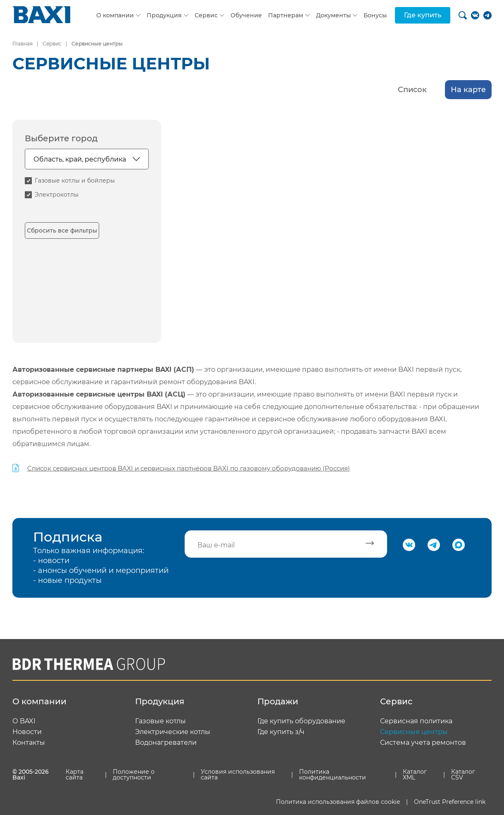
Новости (27, 732)
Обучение (246, 15)
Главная (23, 44)
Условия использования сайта (238, 775)
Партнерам (286, 15)
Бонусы (375, 15)
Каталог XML (415, 775)
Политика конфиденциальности (333, 775)
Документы (333, 15)
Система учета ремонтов (423, 743)
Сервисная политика (416, 721)
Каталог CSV (463, 775)
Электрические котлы (173, 732)
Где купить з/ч (281, 732)
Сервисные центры (414, 732)
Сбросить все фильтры (62, 230)
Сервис (206, 15)
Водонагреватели (166, 743)
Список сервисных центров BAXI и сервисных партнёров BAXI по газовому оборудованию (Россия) (189, 468)
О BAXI (24, 721)
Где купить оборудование (301, 721)
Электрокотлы (57, 195)
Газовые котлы (160, 721)
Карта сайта (75, 775)
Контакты (29, 743)
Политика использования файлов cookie (338, 802)
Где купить (423, 15)
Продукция (164, 15)
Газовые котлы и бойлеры (75, 181)
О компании (115, 15)
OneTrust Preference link (450, 802)
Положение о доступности (134, 775)
